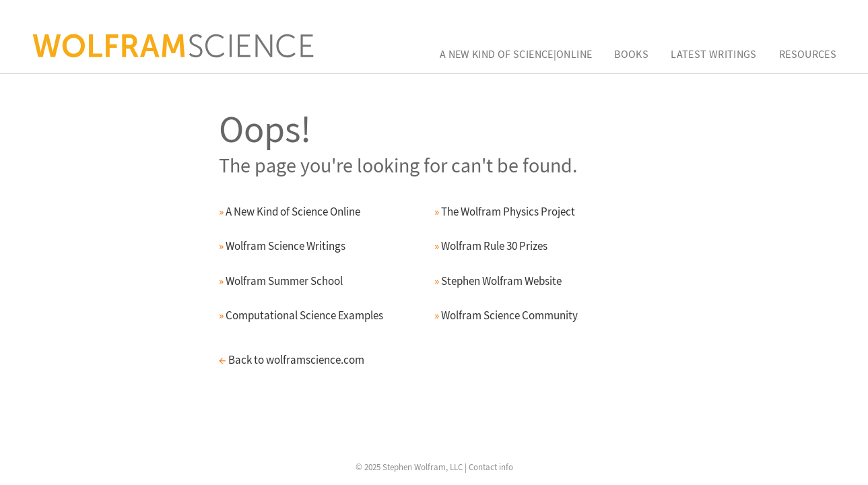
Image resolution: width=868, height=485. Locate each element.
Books (631, 54)
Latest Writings (714, 54)
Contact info (491, 467)
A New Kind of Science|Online (516, 54)
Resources (808, 54)
